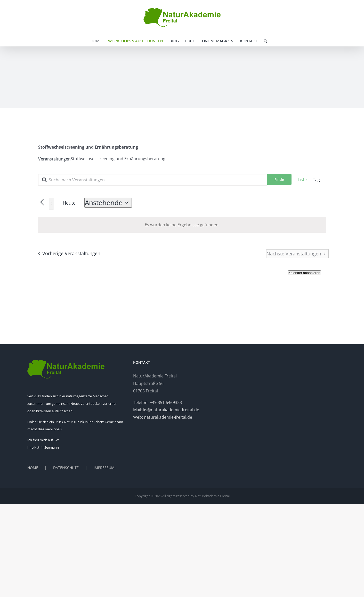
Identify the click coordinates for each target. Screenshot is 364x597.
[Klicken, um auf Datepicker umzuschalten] (108, 203)
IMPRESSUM (104, 468)
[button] (265, 41)
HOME (33, 468)
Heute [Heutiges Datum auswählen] (69, 203)
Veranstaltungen (54, 159)
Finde (279, 179)
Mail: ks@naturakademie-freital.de (166, 410)
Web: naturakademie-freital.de (163, 417)
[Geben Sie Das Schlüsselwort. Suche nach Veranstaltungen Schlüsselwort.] (153, 180)
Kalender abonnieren (304, 273)
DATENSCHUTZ (66, 468)
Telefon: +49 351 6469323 (157, 402)
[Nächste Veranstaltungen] (51, 204)
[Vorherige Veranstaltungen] (68, 254)
